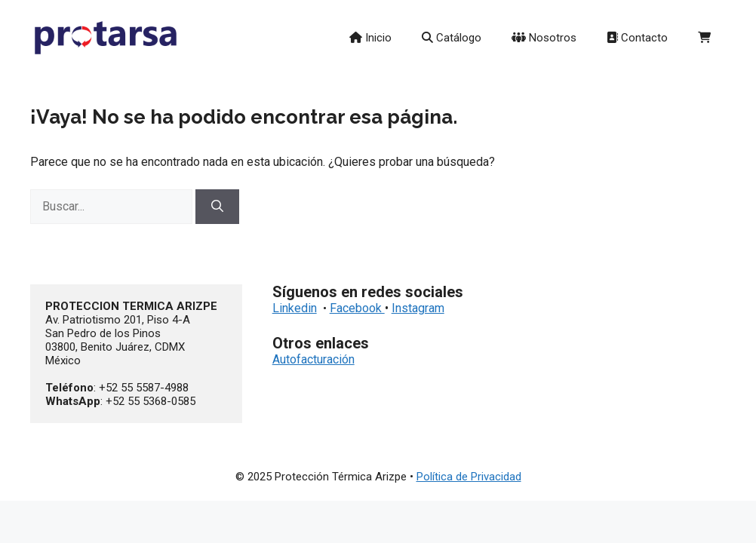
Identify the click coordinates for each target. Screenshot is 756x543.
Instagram (418, 308)
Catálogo (452, 38)
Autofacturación (313, 359)
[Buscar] (217, 207)
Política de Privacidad (469, 477)
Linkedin (295, 308)
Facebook (357, 308)
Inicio (370, 38)
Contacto (637, 38)
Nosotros (544, 38)
